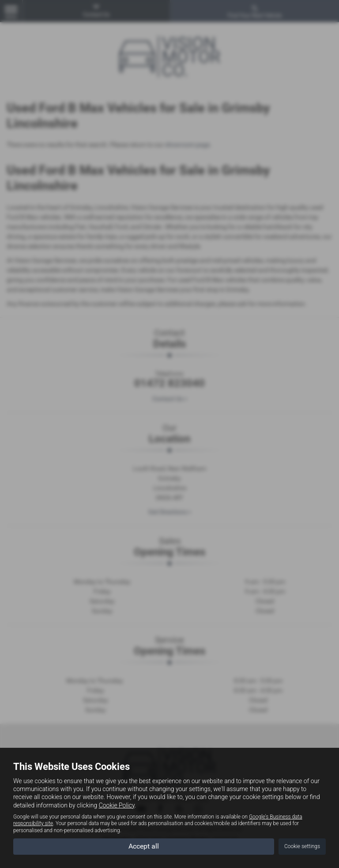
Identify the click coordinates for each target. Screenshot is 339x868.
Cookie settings (302, 846)
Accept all (144, 846)
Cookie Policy (117, 805)
